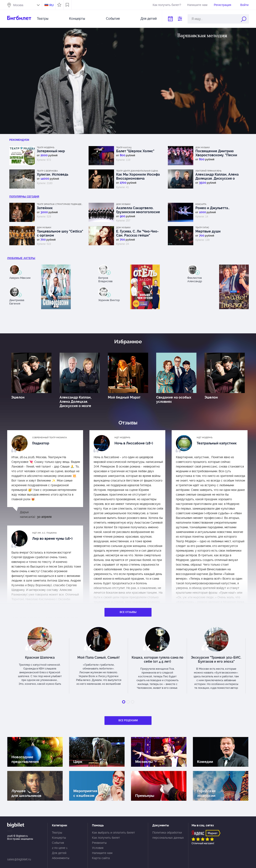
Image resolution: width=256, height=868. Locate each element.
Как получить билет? (167, 5)
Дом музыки (202, 147)
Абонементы (61, 858)
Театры (43, 19)
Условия (98, 848)
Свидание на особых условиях (174, 399)
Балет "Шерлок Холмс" (135, 151)
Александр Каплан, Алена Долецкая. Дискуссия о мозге (217, 176)
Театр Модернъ (46, 147)
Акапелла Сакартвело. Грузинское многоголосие (138, 210)
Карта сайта (101, 858)
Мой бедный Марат (124, 397)
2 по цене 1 (60, 848)
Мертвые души (208, 231)
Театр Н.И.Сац (124, 147)
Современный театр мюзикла (50, 438)
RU (51, 5)
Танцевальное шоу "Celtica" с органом (60, 233)
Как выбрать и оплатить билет (113, 833)
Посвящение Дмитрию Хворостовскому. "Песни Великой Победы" (216, 153)
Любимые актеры (21, 258)
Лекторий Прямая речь (208, 171)
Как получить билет (106, 838)
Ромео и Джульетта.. (213, 208)
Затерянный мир (51, 151)
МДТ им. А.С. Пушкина (45, 533)
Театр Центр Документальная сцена (137, 171)
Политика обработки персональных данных (168, 835)
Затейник (45, 208)
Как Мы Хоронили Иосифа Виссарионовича (138, 176)
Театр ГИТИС (202, 228)
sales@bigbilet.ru (19, 859)
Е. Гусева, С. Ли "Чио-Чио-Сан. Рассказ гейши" (137, 233)
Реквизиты (99, 843)
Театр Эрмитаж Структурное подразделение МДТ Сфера (60, 204)
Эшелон (18, 397)
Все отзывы (128, 612)
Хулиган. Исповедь (53, 174)
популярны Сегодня (24, 197)
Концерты (77, 19)
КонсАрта (201, 204)
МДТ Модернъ (122, 438)
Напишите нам (197, 5)
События (113, 19)
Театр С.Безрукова (47, 171)
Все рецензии (128, 720)
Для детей (149, 19)
